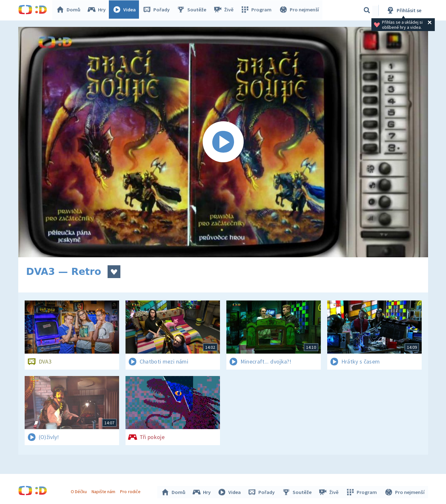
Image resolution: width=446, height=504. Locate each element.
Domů (70, 10)
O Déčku (80, 491)
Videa (126, 10)
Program (257, 10)
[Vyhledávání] (367, 10)
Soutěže (193, 10)
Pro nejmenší (299, 10)
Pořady (158, 10)
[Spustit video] (223, 142)
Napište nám (104, 491)
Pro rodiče (131, 491)
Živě (225, 10)
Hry (98, 10)
